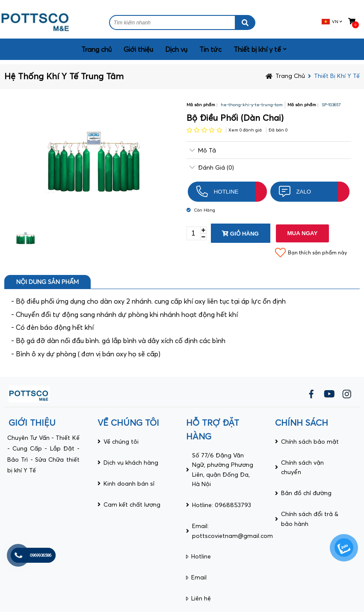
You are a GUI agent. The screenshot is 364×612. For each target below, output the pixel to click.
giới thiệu (32, 422)
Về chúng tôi (121, 442)
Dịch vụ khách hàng (131, 463)
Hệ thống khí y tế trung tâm (64, 76)
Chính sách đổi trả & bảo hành (310, 519)
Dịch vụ (176, 49)
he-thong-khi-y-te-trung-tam (252, 105)
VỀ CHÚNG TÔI (128, 422)
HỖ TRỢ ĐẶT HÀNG (213, 429)
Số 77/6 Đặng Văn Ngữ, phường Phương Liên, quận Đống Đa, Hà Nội (223, 470)
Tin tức (210, 49)
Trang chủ (96, 49)
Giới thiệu (138, 49)
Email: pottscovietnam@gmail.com (232, 531)
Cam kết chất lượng (132, 505)
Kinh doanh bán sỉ (129, 484)
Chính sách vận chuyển (302, 467)
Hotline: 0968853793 (222, 505)
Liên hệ (201, 598)
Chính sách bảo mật (310, 442)
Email (199, 577)
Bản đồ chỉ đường (306, 493)
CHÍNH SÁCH (302, 422)
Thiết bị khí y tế (257, 49)
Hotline (201, 556)
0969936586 (41, 555)
